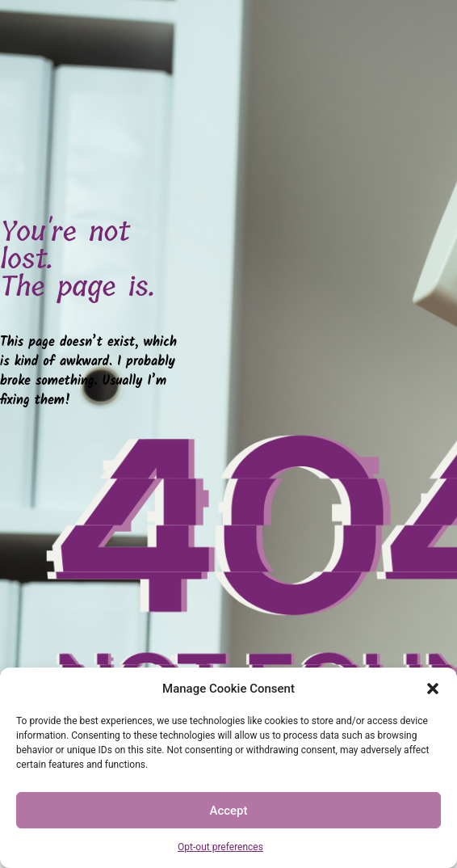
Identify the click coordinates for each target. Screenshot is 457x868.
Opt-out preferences (220, 847)
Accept (228, 811)
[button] (433, 689)
